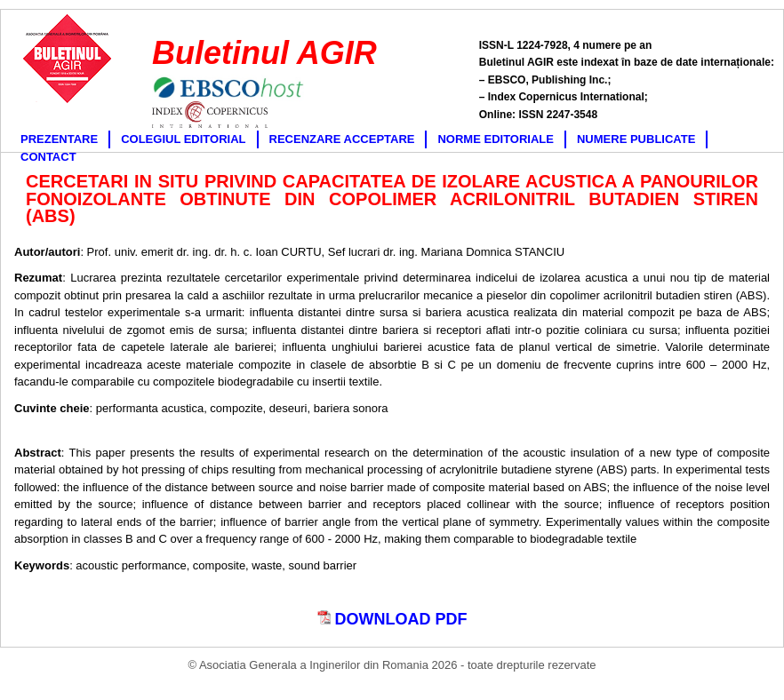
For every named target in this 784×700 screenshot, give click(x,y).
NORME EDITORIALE (496, 139)
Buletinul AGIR (264, 53)
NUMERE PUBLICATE (636, 139)
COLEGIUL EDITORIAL (183, 139)
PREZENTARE (59, 139)
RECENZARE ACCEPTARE (342, 139)
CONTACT (48, 157)
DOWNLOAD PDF (392, 619)
